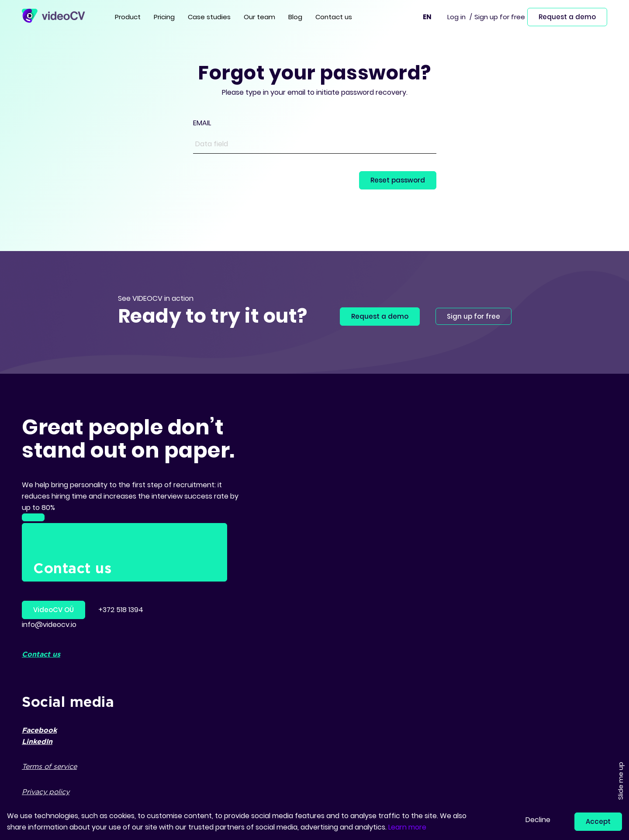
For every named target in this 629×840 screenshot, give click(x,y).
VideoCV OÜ (54, 610)
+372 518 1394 (121, 610)
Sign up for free (500, 17)
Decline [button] (538, 820)
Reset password (398, 180)
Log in (456, 17)
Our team (259, 17)
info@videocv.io (49, 625)
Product (128, 17)
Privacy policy (46, 792)
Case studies (209, 17)
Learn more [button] (407, 827)
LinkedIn (37, 742)
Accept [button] (598, 821)
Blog (295, 17)
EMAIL (202, 123)
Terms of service (49, 767)
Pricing (164, 17)
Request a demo (567, 17)
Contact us (334, 17)
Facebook (39, 731)
